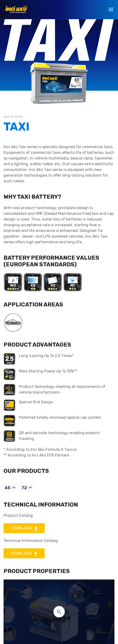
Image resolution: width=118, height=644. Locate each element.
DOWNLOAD (24, 528)
